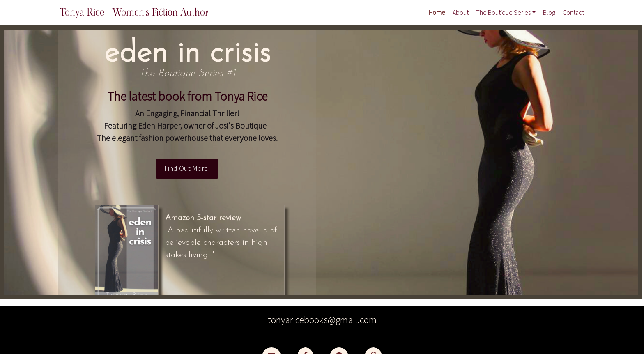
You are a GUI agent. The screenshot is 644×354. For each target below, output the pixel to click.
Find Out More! (187, 169)
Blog (549, 13)
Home (437, 13)
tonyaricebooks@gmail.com (322, 320)
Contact (573, 13)
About (461, 13)
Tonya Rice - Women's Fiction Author (134, 12)
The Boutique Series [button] (503, 13)
